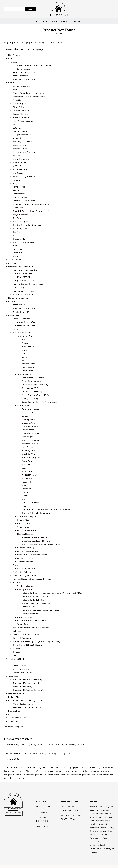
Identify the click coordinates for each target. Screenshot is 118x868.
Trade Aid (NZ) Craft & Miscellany (28, 680)
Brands (11, 83)
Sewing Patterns (25, 624)
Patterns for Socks (30, 614)
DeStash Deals (15, 711)
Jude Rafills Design (21, 138)
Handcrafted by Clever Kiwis (25, 270)
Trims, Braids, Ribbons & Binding (27, 645)
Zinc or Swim (18, 249)
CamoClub (17, 253)
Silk (23, 360)
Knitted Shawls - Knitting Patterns (37, 603)
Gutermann (18, 128)
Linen (24, 357)
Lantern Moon (33, 503)
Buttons (16, 565)
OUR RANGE (42, 812)
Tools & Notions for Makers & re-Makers (31, 628)
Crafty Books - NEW (26, 322)
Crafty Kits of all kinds (23, 572)
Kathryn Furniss (20, 149)
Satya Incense (24, 69)
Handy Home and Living (19, 298)
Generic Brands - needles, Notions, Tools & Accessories (46, 509)
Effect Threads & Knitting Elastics (32, 555)
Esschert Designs (20, 114)
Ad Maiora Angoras (30, 409)
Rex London (18, 190)
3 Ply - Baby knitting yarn (33, 381)
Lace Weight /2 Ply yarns (33, 378)
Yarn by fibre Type (25, 336)
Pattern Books (28, 607)
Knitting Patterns (25, 589)
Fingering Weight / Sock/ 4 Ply (35, 385)
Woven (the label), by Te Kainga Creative (26, 700)
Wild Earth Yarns (29, 475)
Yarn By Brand (24, 405)
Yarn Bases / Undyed (26, 517)
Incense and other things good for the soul (32, 65)
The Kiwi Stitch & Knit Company (27, 225)
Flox (15, 124)
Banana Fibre (28, 367)
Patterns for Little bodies (33, 600)
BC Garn (25, 416)
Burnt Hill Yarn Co (30, 426)
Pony (15, 183)
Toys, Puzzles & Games (23, 294)
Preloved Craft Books (27, 326)
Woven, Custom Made (23, 704)
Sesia (24, 468)
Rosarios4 (26, 482)
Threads (16, 652)
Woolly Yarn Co (28, 478)
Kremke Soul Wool (30, 444)
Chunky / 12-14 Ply (30, 398)
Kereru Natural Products (24, 72)
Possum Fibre (28, 346)
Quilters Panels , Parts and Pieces (28, 634)
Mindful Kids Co (20, 169)
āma (15, 90)
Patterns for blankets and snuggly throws (40, 610)
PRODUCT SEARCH (45, 807)
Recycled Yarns (24, 523)
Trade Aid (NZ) (19, 239)
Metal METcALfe (25, 277)
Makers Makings (16, 315)
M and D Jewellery (21, 159)
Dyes (15, 655)
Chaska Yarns (28, 430)
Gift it (11, 714)
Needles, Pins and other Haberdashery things (33, 579)
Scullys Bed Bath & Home (24, 79)
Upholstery (18, 631)
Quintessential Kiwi (17, 693)
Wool (24, 339)
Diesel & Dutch (19, 107)
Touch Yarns (27, 471)
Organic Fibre (23, 520)
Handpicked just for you (23, 291)
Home (34, 21)
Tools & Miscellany (21, 669)
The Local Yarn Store (22, 333)
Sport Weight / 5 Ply (31, 388)
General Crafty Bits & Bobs (25, 576)
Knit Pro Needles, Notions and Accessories (41, 544)
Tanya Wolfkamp (20, 215)
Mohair (25, 350)
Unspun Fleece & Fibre (27, 530)
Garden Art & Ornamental (24, 673)
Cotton (25, 353)
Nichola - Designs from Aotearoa (27, 176)
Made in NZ (13, 301)
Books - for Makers (21, 319)
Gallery (55, 21)
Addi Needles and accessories (35, 537)
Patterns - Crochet (26, 558)
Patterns (17, 582)
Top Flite (17, 232)
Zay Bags (21, 287)
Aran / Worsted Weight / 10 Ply (36, 395)
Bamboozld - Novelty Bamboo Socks (29, 97)
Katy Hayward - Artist (22, 142)
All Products (13, 58)
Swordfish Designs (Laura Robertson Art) (31, 211)
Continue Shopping (15, 727)
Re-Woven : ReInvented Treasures (28, 707)
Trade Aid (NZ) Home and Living (27, 683)
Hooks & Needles (25, 534)
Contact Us (66, 21)
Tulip (15, 235)
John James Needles (22, 135)
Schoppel (26, 464)
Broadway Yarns (29, 423)
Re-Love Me (14, 697)
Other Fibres (27, 371)
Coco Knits (26, 492)
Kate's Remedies (20, 76)
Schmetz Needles (20, 197)
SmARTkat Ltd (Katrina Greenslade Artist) (31, 204)
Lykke (24, 506)
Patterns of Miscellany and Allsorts (33, 621)
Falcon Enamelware (22, 117)
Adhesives (17, 648)
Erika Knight (27, 437)
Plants (15, 662)
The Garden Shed (16, 659)
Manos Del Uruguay (31, 457)
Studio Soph (18, 208)
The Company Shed (21, 221)
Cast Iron (12, 263)
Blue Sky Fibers (28, 419)
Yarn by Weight (24, 374)
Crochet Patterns (25, 586)
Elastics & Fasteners (22, 638)
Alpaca (25, 343)
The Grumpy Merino (31, 440)
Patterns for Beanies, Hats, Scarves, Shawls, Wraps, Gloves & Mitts (52, 593)
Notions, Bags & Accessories (30, 551)
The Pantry (13, 721)
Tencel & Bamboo (30, 364)
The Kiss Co (18, 256)
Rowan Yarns (28, 461)
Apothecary (13, 62)
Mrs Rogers (18, 173)
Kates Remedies (20, 145)
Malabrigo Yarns (29, 454)
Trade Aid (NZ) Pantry (22, 687)
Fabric (15, 329)
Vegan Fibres (23, 527)
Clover (25, 496)
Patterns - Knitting (26, 548)
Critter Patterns (24, 617)
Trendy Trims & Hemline (24, 242)
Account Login (80, 21)
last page (71, 768)
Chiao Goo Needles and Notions (36, 541)
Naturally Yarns (29, 451)
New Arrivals (14, 55)
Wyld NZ (16, 246)
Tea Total (17, 218)
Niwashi (16, 180)
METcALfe (17, 166)
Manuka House (20, 162)
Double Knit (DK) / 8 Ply (32, 392)
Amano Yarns (28, 412)
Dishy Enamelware (21, 110)
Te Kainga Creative (21, 86)
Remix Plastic (19, 187)
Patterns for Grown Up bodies (35, 596)
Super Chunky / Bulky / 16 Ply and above (40, 402)
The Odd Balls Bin (25, 562)
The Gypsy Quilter (21, 228)
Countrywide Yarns (30, 433)
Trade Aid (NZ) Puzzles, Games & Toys (30, 690)
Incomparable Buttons (27, 568)
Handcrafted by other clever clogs (28, 284)
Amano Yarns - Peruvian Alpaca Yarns (29, 93)
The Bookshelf (15, 260)
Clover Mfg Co (19, 104)
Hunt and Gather (20, 131)
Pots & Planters (20, 666)
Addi (24, 485)
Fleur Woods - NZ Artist (23, 121)
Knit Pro (16, 156)
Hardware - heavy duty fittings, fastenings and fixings (37, 641)
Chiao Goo (17, 100)
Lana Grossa (27, 447)
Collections (45, 21)
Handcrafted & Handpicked (20, 267)
